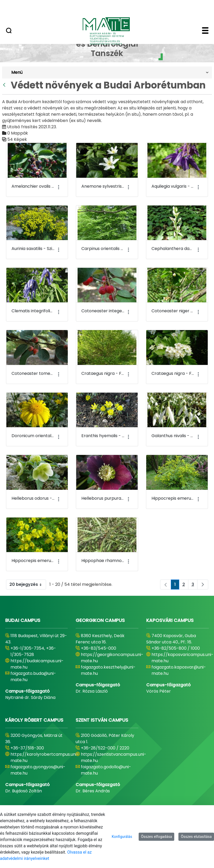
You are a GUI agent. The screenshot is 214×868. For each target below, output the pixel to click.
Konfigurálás (122, 837)
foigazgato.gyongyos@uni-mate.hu (38, 770)
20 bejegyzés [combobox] (28, 585)
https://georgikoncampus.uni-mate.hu (112, 658)
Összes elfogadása (157, 837)
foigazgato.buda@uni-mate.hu (33, 677)
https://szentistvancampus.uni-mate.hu (114, 757)
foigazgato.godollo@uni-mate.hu (106, 770)
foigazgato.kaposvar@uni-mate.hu (179, 670)
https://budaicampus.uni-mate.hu (37, 664)
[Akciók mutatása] (58, 187)
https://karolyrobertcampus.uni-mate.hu (45, 757)
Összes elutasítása (196, 837)
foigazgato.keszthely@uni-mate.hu (108, 670)
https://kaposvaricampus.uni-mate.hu (182, 658)
